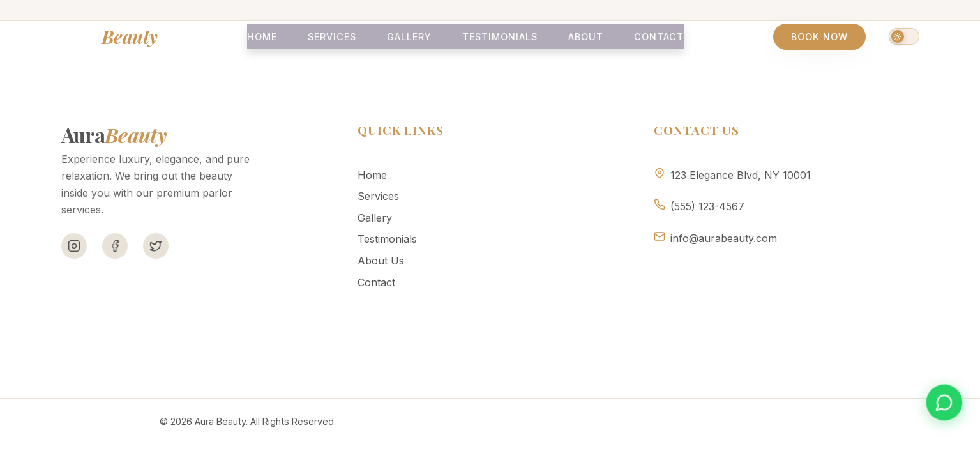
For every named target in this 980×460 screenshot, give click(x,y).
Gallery (409, 46)
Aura (109, 45)
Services (332, 46)
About (586, 46)
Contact (659, 46)
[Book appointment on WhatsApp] (935, 415)
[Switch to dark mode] (904, 45)
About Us (381, 261)
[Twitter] (156, 246)
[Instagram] (74, 246)
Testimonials (500, 46)
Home (262, 46)
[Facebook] (115, 246)
